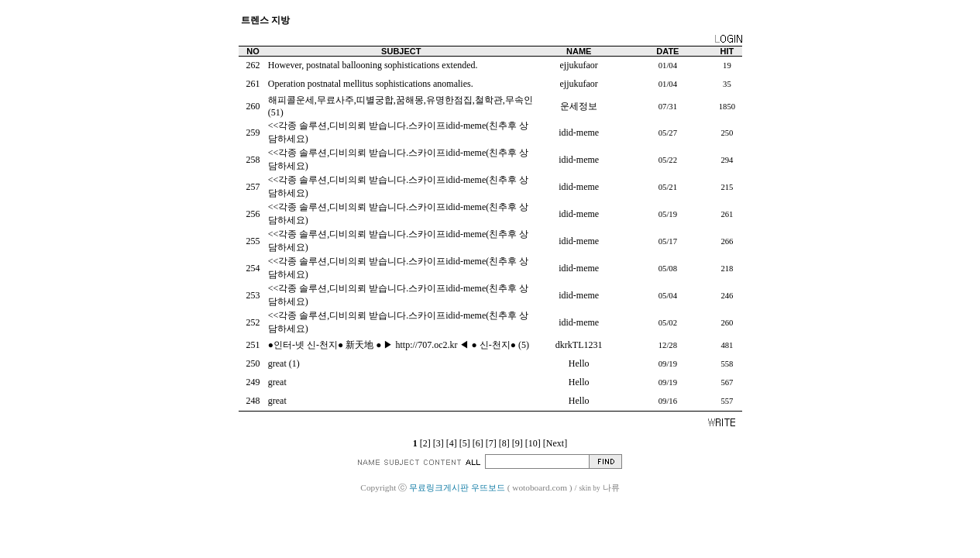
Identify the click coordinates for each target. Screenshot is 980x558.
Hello (579, 363)
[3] (438, 443)
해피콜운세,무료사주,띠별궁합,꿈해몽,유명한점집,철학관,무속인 (401, 100)
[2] (425, 443)
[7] (491, 443)
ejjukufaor (579, 65)
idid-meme (579, 133)
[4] (452, 443)
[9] (518, 443)
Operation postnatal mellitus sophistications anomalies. (371, 84)
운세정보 (579, 106)
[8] (504, 443)
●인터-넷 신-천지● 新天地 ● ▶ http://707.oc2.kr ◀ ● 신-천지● (392, 345)
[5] (465, 443)
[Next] (555, 443)
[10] (533, 443)
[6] (478, 443)
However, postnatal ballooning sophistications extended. (373, 65)
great (277, 363)
